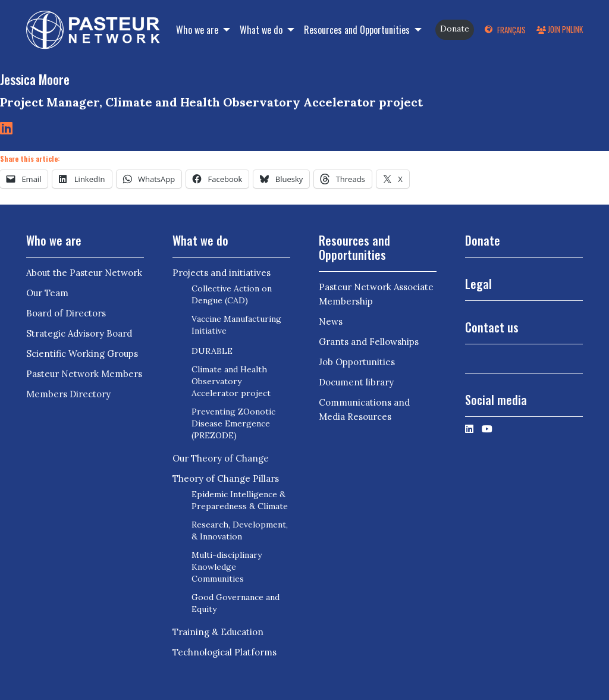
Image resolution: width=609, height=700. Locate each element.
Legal (478, 284)
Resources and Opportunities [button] (358, 30)
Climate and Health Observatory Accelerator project (231, 381)
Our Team (47, 293)
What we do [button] (262, 30)
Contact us (492, 327)
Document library (356, 382)
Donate (455, 29)
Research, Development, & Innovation (240, 531)
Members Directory (68, 394)
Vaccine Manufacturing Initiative (236, 325)
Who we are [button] (198, 30)
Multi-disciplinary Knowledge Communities (227, 567)
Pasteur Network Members (84, 374)
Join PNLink (560, 29)
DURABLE (212, 351)
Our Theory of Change (221, 458)
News (331, 321)
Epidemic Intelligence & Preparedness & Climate (240, 500)
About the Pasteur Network (84, 273)
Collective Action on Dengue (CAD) (232, 294)
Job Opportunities (357, 362)
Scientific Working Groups (82, 354)
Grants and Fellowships (369, 342)
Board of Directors (66, 313)
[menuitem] (505, 30)
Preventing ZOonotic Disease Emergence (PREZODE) (233, 423)
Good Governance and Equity (236, 603)
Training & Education (218, 632)
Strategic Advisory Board (79, 333)
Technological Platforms (225, 652)
